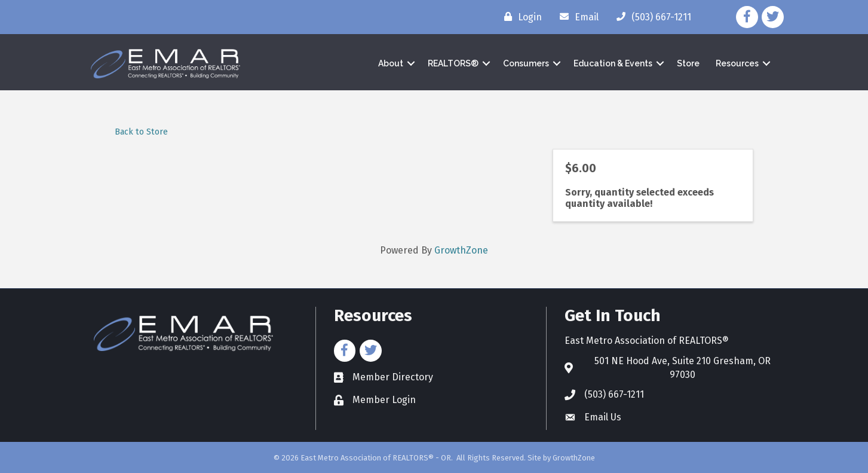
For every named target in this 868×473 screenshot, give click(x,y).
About (391, 63)
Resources (737, 63)
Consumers (526, 63)
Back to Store (141, 132)
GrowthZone (461, 250)
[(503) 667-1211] (651, 17)
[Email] (576, 17)
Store (688, 63)
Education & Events (613, 63)
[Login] (520, 17)
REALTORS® (453, 63)
